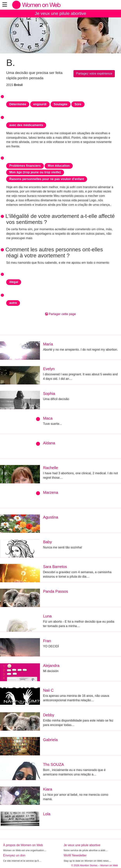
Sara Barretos (55, 567)
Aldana (49, 443)
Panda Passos (56, 591)
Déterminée (18, 104)
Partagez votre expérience (94, 74)
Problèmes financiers (25, 166)
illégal (14, 282)
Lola (47, 814)
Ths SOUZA (54, 764)
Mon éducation (59, 166)
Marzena (51, 492)
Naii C (48, 690)
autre (13, 303)
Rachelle (51, 468)
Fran (47, 641)
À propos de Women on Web (23, 845)
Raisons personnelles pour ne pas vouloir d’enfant (47, 179)
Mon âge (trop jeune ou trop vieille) (35, 172)
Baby (48, 542)
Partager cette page (61, 314)
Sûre (78, 104)
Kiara (48, 789)
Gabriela (50, 740)
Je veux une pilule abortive (60, 13)
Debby (49, 715)
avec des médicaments (26, 125)
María (48, 344)
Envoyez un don (14, 855)
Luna (47, 616)
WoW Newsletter (75, 855)
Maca (48, 418)
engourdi (40, 104)
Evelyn (49, 369)
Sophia (49, 394)
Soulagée (61, 104)
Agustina (51, 517)
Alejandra (51, 666)
